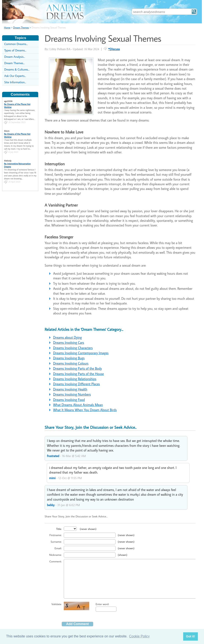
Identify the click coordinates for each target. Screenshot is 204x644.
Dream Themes (21, 28)
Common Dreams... (16, 44)
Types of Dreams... (15, 50)
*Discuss (114, 49)
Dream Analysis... (15, 57)
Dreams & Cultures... (17, 69)
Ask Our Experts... (15, 76)
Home (7, 28)
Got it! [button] (190, 636)
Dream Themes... (14, 63)
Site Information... (15, 82)
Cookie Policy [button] (139, 636)
